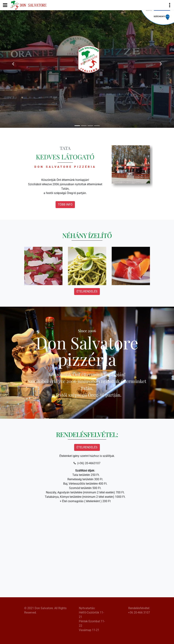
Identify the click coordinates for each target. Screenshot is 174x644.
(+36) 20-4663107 (89, 463)
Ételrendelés (87, 291)
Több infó (65, 205)
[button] (13, 64)
